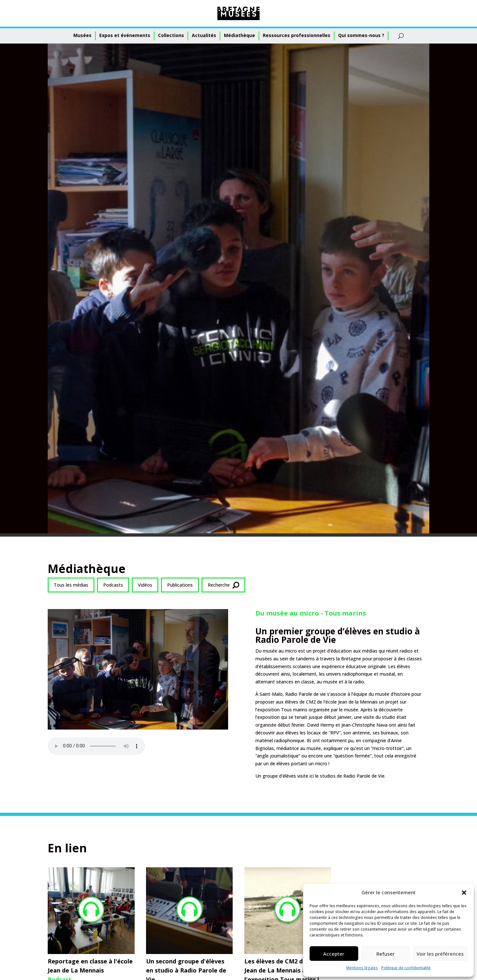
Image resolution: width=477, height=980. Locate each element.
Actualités (204, 35)
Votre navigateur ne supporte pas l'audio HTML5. (96, 746)
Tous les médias (71, 585)
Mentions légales (362, 968)
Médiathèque (239, 35)
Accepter (334, 954)
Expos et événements (125, 35)
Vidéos (145, 585)
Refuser (385, 954)
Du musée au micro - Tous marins (311, 613)
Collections (171, 35)
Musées (82, 35)
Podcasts (113, 585)
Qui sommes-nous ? (361, 35)
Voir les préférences (440, 954)
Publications (180, 585)
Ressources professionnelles (297, 35)
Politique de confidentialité (406, 968)
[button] (464, 893)
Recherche (223, 585)
